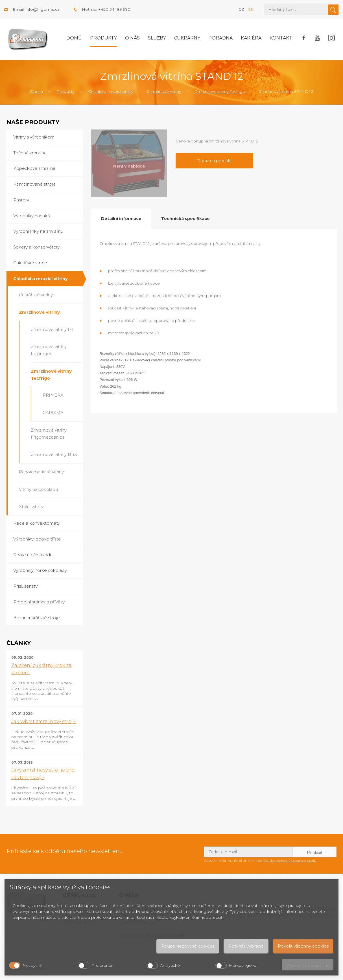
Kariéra (251, 38)
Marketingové (243, 965)
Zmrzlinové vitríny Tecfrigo (220, 91)
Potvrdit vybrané (246, 946)
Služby (157, 38)
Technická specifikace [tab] (185, 219)
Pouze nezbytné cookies (188, 946)
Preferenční (103, 965)
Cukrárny (187, 38)
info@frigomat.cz (42, 9)
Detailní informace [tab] (121, 219)
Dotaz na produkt (214, 161)
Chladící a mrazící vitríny (111, 91)
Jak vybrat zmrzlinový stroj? (43, 721)
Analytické (170, 965)
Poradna (220, 38)
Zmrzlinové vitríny (164, 91)
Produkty (103, 38)
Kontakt (281, 38)
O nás (132, 38)
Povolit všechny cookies (303, 946)
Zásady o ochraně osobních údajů (289, 861)
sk (251, 9)
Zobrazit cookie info (308, 965)
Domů (74, 38)
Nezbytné (32, 965)
